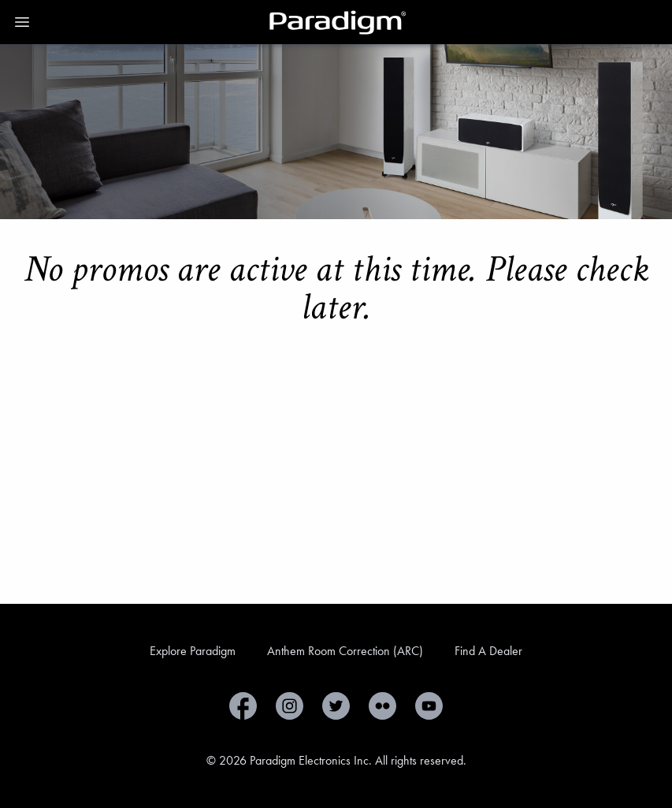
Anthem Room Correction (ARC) (345, 651)
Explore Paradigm (193, 651)
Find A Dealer (488, 651)
